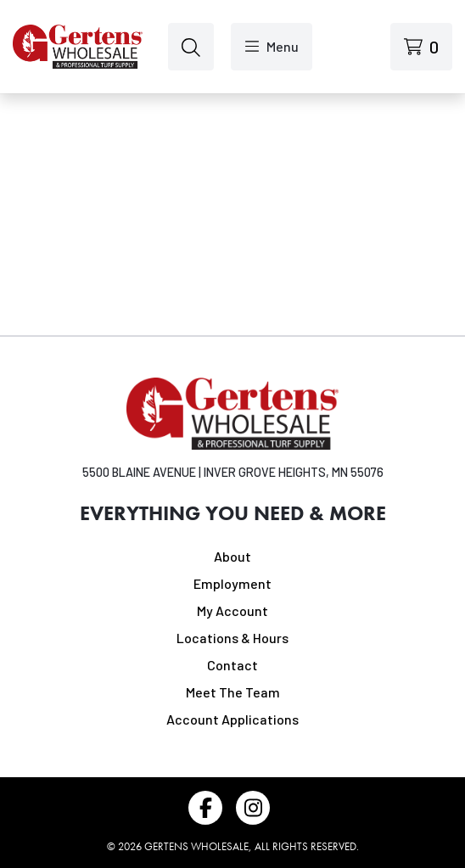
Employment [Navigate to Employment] (232, 583)
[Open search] (191, 47)
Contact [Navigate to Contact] (232, 665)
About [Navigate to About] (232, 556)
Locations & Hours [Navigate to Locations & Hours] (232, 638)
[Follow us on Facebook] (205, 808)
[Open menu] (272, 47)
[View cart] (421, 47)
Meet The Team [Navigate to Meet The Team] (233, 692)
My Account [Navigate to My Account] (232, 610)
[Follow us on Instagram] (253, 808)
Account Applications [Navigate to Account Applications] (232, 719)
